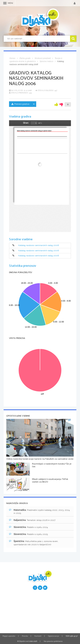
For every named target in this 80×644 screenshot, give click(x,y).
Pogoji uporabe (9, 636)
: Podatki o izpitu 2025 (28, 534)
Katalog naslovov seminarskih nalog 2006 (39, 245)
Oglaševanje (54, 636)
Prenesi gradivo (20, 104)
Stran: (26, 123)
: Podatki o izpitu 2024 (28, 527)
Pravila (25, 636)
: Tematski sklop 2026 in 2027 (32, 520)
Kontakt (38, 636)
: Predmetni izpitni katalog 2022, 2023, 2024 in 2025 (39, 512)
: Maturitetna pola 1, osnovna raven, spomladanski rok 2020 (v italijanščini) (34, 543)
